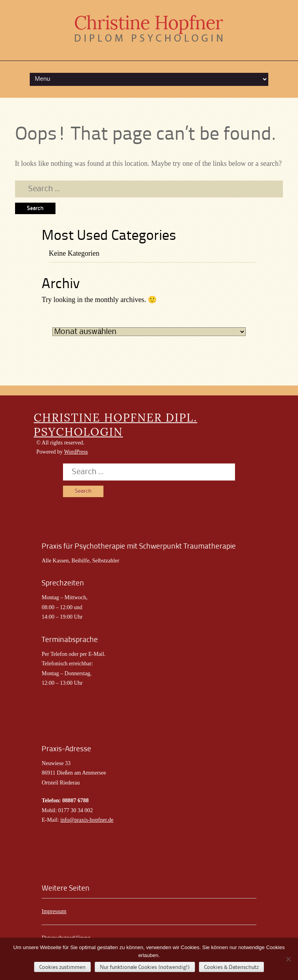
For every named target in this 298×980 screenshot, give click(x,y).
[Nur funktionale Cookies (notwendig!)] (288, 959)
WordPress (76, 452)
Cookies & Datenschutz (231, 967)
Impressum (54, 911)
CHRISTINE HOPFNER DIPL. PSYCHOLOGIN (116, 425)
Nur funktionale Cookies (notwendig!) (145, 967)
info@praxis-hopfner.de (87, 820)
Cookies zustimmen (62, 967)
